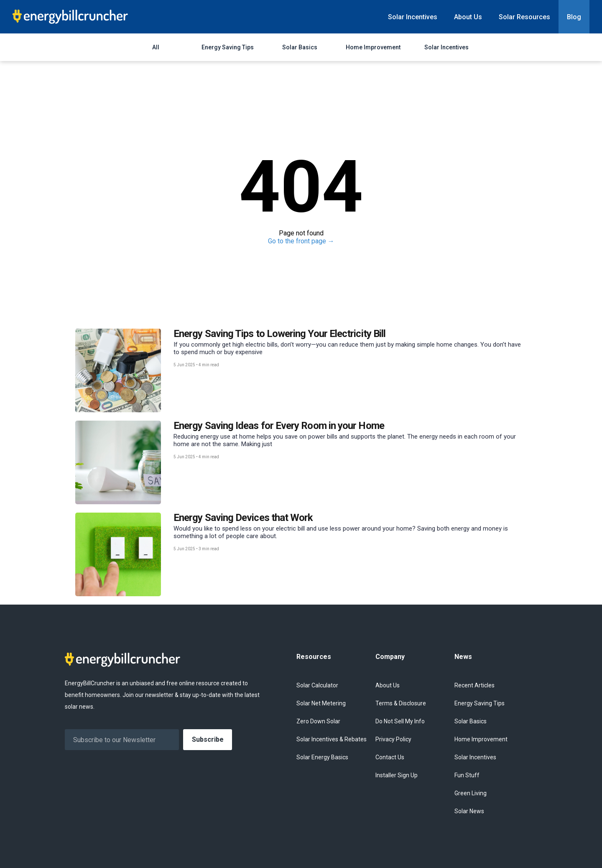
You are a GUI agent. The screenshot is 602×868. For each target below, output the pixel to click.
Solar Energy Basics (322, 757)
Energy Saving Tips (228, 47)
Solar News (469, 811)
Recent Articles (474, 685)
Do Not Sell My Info (400, 721)
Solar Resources (524, 17)
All (156, 47)
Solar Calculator (317, 685)
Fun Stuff (467, 775)
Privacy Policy (393, 739)
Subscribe (208, 739)
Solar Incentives (413, 17)
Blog (574, 17)
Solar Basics (300, 47)
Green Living (471, 793)
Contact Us (390, 757)
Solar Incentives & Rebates (332, 739)
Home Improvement (373, 47)
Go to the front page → (301, 241)
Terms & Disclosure (401, 703)
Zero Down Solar (318, 721)
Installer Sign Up (397, 775)
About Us (468, 17)
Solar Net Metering (321, 703)
